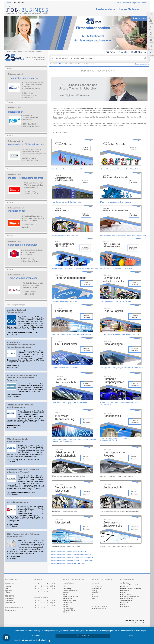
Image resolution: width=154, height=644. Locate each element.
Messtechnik (124, 602)
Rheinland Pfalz (68, 602)
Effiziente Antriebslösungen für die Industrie (115, 202)
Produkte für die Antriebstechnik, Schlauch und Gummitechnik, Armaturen (22, 378)
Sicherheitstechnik (126, 600)
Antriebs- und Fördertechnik (129, 585)
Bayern (65, 585)
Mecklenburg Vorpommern (71, 597)
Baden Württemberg (69, 583)
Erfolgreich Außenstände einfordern (64, 301)
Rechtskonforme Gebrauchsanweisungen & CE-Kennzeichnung (123, 235)
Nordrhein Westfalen (69, 600)
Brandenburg (67, 589)
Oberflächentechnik (127, 598)
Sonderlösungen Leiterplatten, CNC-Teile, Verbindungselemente (75, 268)
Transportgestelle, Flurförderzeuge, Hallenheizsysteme (119, 335)
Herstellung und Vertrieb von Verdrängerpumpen (20, 406)
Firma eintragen (141, 18)
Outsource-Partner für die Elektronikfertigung (116, 301)
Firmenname (91, 64)
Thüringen (66, 612)
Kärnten (94, 585)
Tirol (93, 595)
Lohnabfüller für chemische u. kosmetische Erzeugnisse (72, 335)
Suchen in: (54, 64)
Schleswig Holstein (69, 610)
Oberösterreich (96, 589)
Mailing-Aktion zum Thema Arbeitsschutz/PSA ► (69, 551)
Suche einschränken (142, 64)
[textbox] (97, 58)
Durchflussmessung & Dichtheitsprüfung (66, 202)
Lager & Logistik (125, 595)
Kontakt (145, 3)
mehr (131, 636)
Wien (93, 598)
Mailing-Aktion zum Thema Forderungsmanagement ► (71, 554)
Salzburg (94, 591)
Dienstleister (124, 587)
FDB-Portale (111, 52)
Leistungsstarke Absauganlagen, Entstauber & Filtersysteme (121, 368)
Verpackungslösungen (17, 502)
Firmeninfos (123, 52)
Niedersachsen (67, 598)
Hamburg (66, 593)
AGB (119, 3)
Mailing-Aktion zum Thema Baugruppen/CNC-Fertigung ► (72, 557)
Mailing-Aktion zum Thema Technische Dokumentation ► (72, 560)
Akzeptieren (83, 636)
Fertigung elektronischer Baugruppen (65, 368)
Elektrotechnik (125, 591)
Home (9, 3)
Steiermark (95, 593)
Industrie (123, 593)
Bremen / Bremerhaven (70, 591)
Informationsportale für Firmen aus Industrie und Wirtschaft (23, 471)
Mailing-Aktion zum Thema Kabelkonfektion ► (68, 563)
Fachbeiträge (125, 606)
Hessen (65, 595)
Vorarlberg (95, 597)
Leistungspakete (10, 585)
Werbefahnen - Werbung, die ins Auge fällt (67, 169)
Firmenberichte (10, 598)
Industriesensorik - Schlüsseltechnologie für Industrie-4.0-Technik (114, 439)
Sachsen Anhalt (68, 608)
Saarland (65, 604)
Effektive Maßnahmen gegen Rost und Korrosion (69, 403)
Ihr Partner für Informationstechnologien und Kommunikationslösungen (21, 345)
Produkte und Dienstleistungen (72, 64)
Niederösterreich (97, 587)
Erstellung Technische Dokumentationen (17, 311)
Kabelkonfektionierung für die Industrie (65, 235)
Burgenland (95, 583)
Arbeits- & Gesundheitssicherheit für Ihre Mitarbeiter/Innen (121, 169)
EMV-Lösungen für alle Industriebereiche (17, 440)
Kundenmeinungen (11, 610)
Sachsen (65, 606)
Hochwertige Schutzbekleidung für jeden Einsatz (117, 268)
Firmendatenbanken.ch (99, 609)
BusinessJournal (10, 602)
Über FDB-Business (139, 52)
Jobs (6, 589)
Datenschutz (127, 3)
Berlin (64, 587)
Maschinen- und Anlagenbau (129, 597)
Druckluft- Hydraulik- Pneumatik (130, 589)
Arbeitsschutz (125, 583)
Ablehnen (35, 636)
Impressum (136, 3)
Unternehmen (9, 583)
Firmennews (9, 600)
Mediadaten (9, 587)
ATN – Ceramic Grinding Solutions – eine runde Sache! (24, 535)
